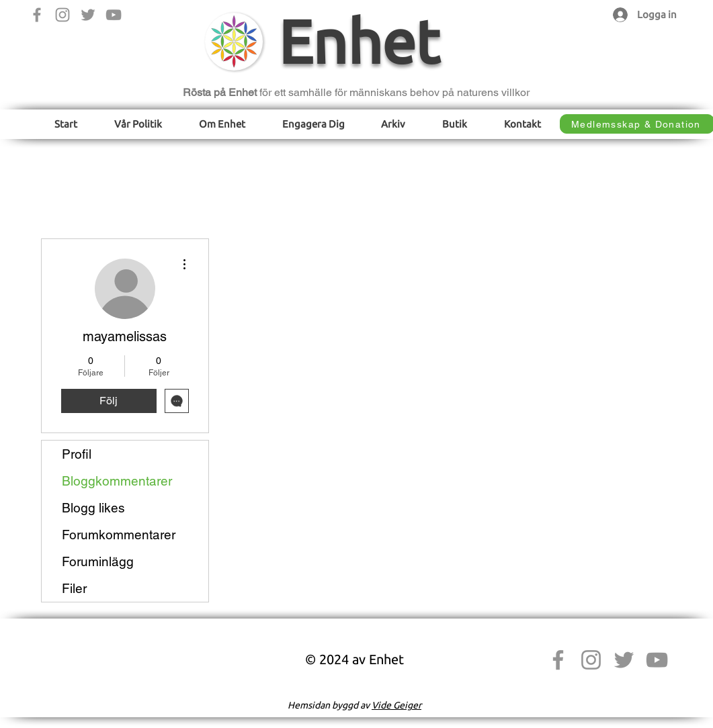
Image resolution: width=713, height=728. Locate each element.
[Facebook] (37, 15)
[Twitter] (88, 15)
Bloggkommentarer (117, 481)
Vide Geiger (396, 705)
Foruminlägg (98, 561)
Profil (77, 454)
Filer (74, 588)
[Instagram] (62, 15)
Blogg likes (93, 508)
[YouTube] (114, 15)
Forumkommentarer (119, 535)
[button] (138, 124)
